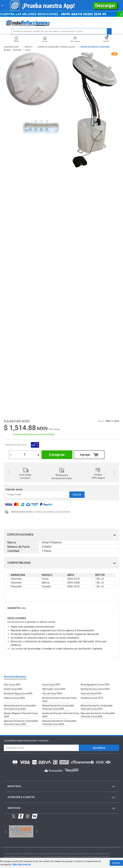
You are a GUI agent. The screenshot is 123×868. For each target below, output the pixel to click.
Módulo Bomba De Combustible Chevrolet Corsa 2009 (58, 707)
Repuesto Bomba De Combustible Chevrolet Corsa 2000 (21, 723)
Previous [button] (8, 472)
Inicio (45, 39)
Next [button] (115, 472)
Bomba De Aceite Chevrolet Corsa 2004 (59, 700)
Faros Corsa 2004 (51, 685)
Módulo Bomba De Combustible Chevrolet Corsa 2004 (20, 707)
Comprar (57, 455)
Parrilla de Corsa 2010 (92, 698)
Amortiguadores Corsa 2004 (95, 685)
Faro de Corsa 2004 (52, 693)
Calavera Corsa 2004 (14, 698)
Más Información (22, 864)
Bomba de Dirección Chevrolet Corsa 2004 (61, 715)
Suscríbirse (99, 748)
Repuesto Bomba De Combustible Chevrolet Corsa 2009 (59, 723)
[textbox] (62, 31)
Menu (16, 39)
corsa (28, 50)
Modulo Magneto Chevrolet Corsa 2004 (21, 715)
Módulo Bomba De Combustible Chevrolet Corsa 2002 (97, 707)
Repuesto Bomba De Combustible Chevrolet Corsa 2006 (98, 715)
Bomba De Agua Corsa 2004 (18, 693)
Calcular (77, 495)
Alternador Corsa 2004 (54, 689)
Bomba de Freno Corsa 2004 (95, 689)
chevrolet (17, 50)
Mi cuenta (75, 39)
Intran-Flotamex (35, 445)
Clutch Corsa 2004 (13, 689)
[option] (25, 472)
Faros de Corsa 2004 (91, 693)
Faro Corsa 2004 (12, 685)
